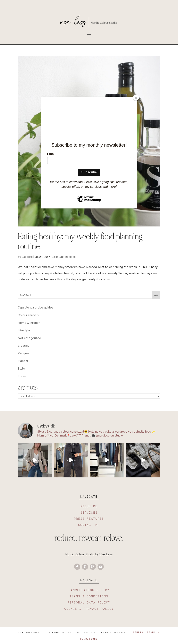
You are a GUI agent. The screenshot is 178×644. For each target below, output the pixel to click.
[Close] (136, 98)
